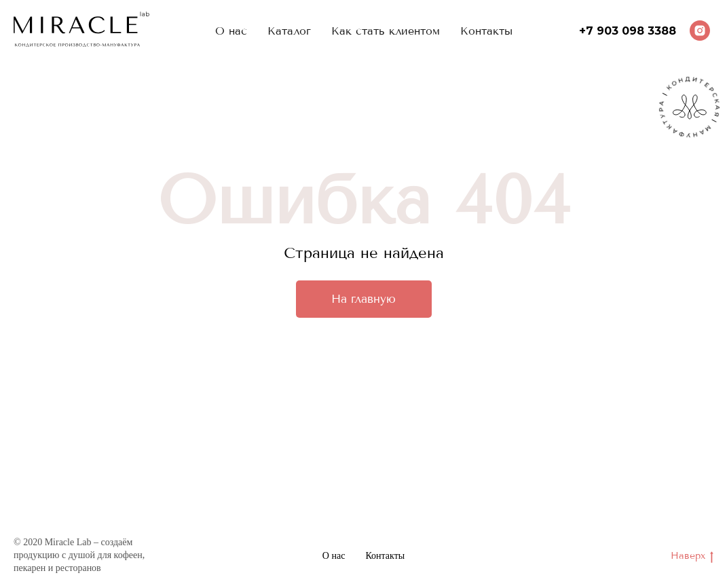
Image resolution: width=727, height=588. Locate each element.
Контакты (385, 556)
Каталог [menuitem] (289, 31)
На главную (363, 299)
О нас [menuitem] (231, 31)
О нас (334, 556)
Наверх (692, 556)
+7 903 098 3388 (628, 31)
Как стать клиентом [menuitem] (386, 31)
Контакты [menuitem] (486, 31)
